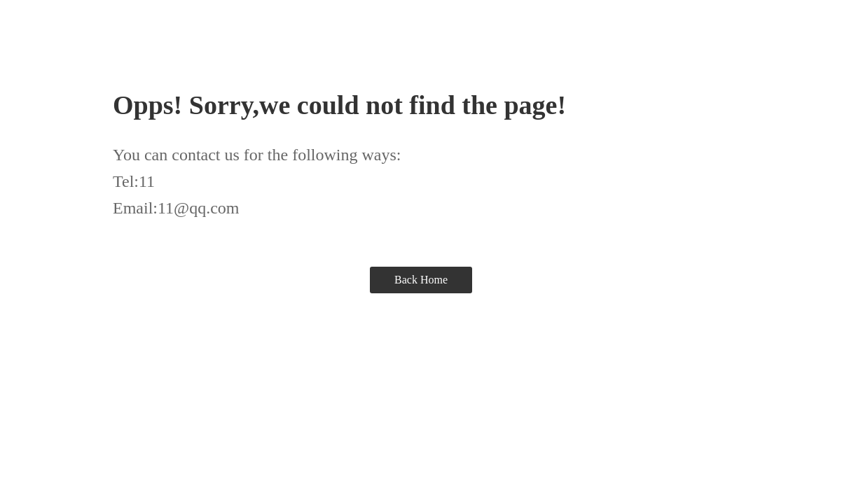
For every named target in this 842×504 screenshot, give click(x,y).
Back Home (421, 280)
